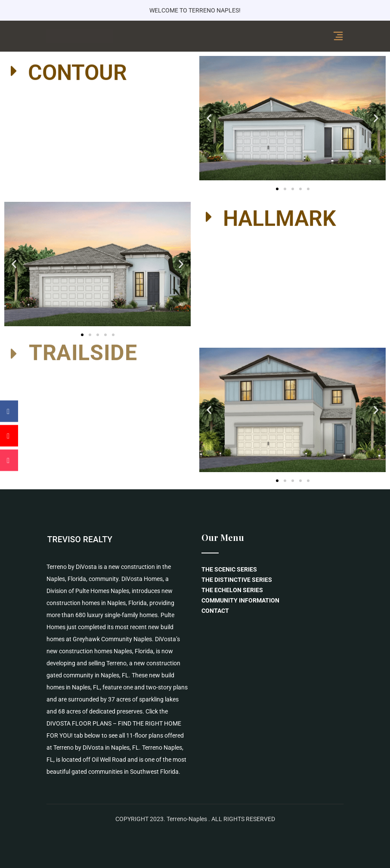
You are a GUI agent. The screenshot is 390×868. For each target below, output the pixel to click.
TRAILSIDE (83, 344)
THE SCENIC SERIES (229, 569)
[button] (97, 71)
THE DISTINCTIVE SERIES (237, 580)
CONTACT (215, 611)
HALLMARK (280, 216)
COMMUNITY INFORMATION (240, 600)
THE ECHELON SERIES (232, 590)
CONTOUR (77, 71)
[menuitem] (272, 580)
